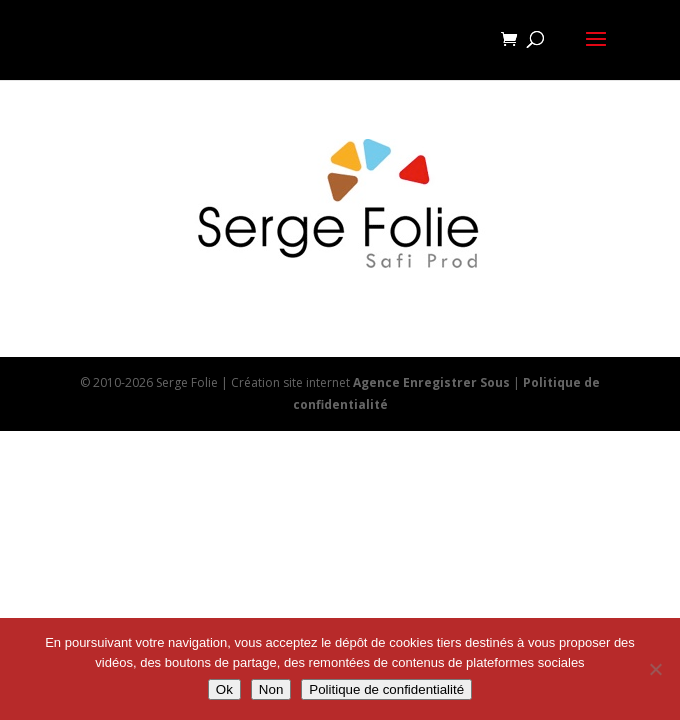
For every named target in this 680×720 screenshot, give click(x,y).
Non (271, 689)
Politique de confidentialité (386, 689)
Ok (224, 689)
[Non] (655, 669)
